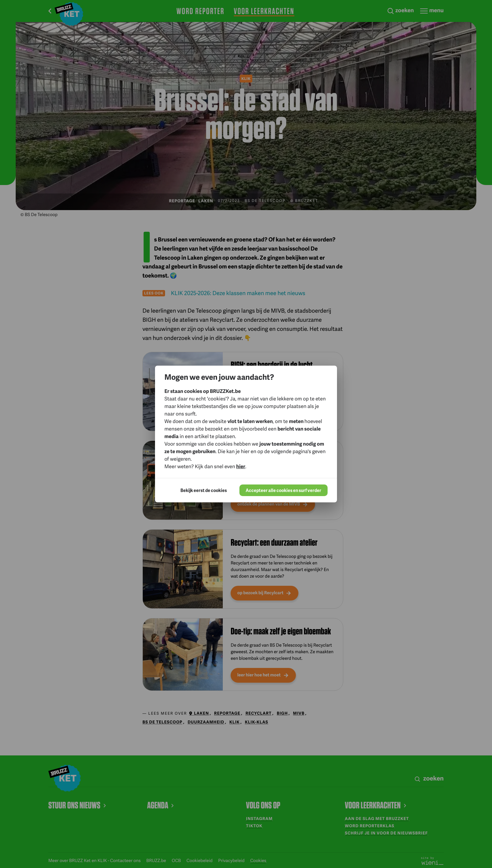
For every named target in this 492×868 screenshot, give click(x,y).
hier (241, 466)
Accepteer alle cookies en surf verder (283, 490)
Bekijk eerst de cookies (204, 490)
